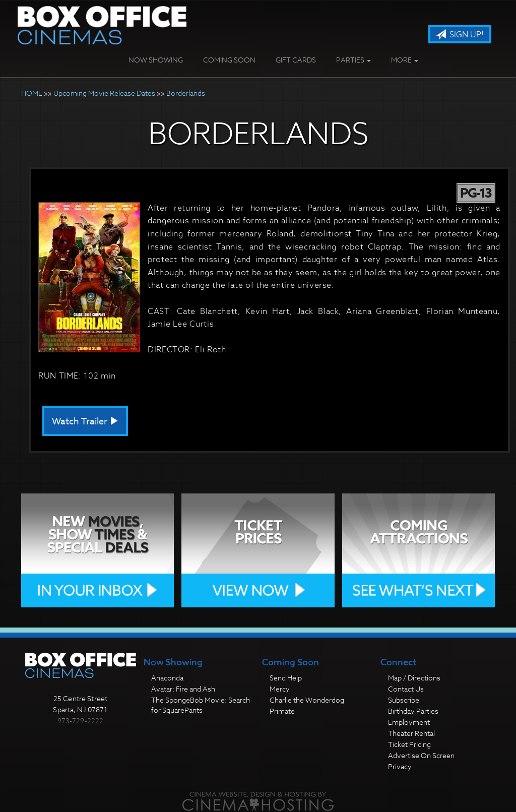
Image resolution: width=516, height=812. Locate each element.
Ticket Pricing (409, 744)
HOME (32, 93)
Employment (409, 722)
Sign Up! (460, 35)
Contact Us (406, 689)
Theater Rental (411, 733)
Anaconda (167, 678)
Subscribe (404, 700)
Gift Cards (296, 60)
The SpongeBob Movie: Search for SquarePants (201, 705)
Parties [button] (353, 60)
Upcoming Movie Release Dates (104, 93)
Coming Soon (229, 60)
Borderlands (186, 93)
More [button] (405, 60)
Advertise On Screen (421, 755)
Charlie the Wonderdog (307, 700)
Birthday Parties (413, 711)
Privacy (400, 766)
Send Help (286, 678)
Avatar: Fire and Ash (183, 689)
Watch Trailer (85, 422)
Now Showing (156, 60)
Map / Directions (414, 678)
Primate (282, 711)
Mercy (280, 689)
